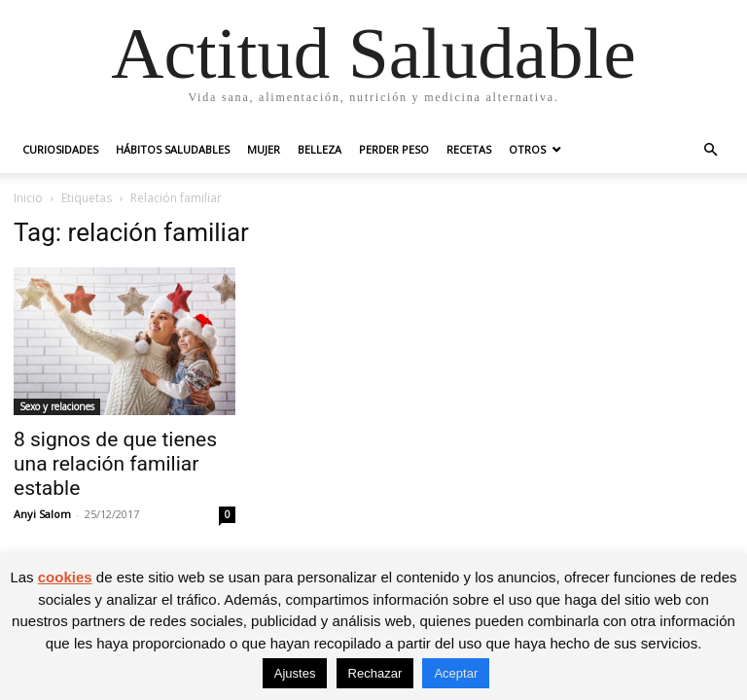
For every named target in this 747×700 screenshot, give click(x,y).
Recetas (469, 149)
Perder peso (394, 149)
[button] (710, 150)
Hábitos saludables (173, 149)
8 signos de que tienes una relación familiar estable (115, 464)
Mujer (264, 149)
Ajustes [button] (295, 673)
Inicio (28, 198)
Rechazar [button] (375, 673)
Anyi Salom (42, 514)
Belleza (320, 149)
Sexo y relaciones (57, 406)
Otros (527, 149)
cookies (65, 577)
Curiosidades (60, 149)
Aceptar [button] (456, 673)
